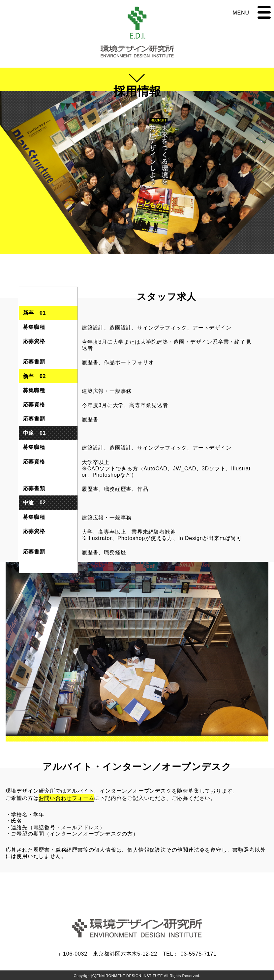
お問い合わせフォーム (66, 798)
